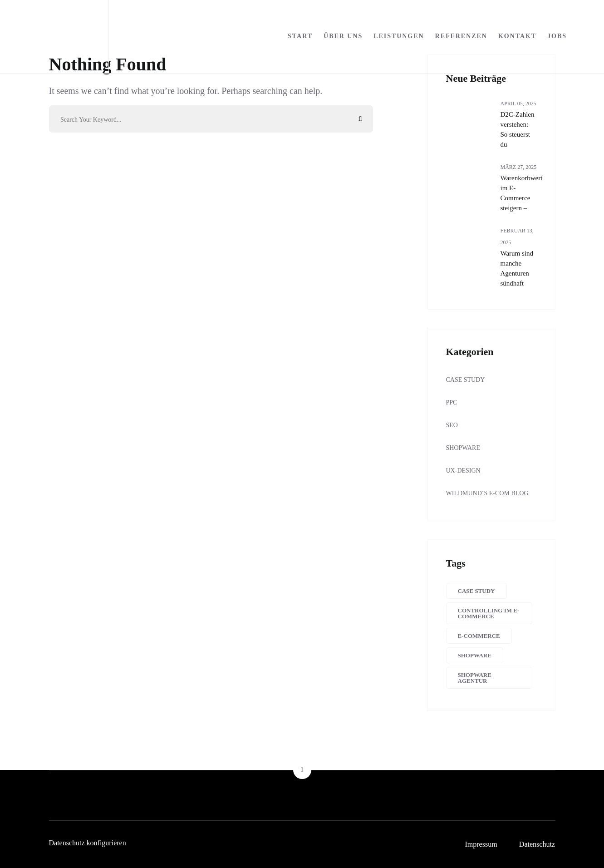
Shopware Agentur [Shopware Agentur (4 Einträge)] (475, 678)
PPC (452, 402)
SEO (452, 425)
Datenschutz (537, 844)
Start (300, 36)
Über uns (343, 36)
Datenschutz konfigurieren (88, 843)
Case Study (466, 380)
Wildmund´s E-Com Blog (487, 493)
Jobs (557, 36)
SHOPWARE (463, 448)
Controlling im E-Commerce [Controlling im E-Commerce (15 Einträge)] (489, 613)
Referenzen (461, 36)
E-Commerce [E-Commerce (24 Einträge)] (479, 636)
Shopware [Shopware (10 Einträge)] (475, 655)
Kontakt (517, 36)
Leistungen (399, 36)
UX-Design (463, 471)
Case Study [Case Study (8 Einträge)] (476, 591)
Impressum (480, 844)
